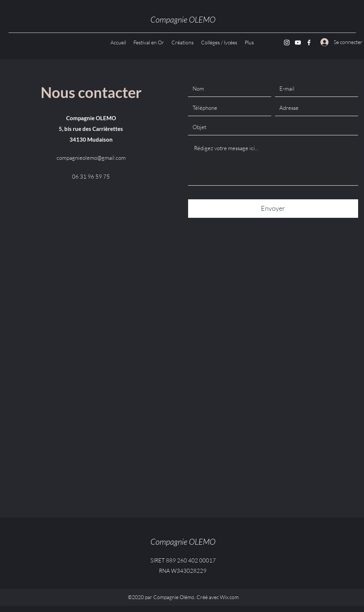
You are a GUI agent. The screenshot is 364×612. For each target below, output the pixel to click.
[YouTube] (298, 43)
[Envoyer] (273, 209)
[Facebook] (309, 43)
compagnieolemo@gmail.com (91, 158)
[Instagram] (287, 43)
